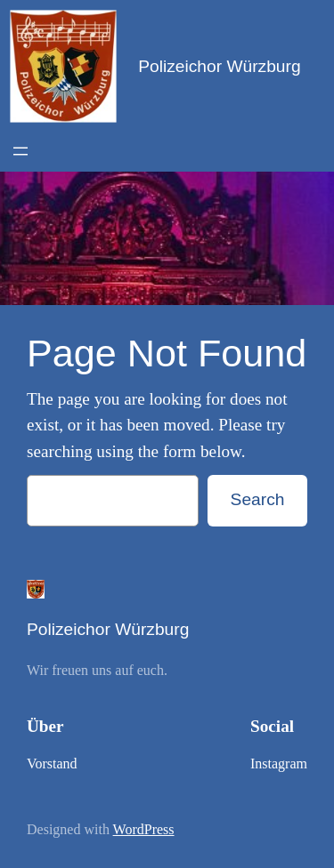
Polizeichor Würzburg (219, 66)
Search (258, 499)
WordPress (144, 829)
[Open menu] (20, 151)
